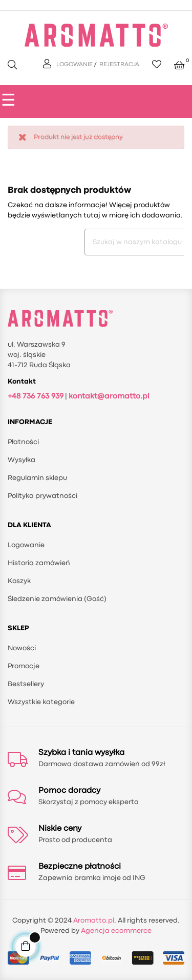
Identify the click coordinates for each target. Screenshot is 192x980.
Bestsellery (26, 684)
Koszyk (19, 581)
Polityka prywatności (42, 496)
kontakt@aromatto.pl (109, 397)
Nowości (22, 648)
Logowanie (26, 545)
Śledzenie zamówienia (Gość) (57, 599)
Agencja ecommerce (116, 931)
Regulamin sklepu (37, 478)
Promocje (24, 666)
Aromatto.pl (94, 921)
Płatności (23, 442)
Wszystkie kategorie (41, 702)
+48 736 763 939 (36, 397)
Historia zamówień (39, 563)
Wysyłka (22, 460)
